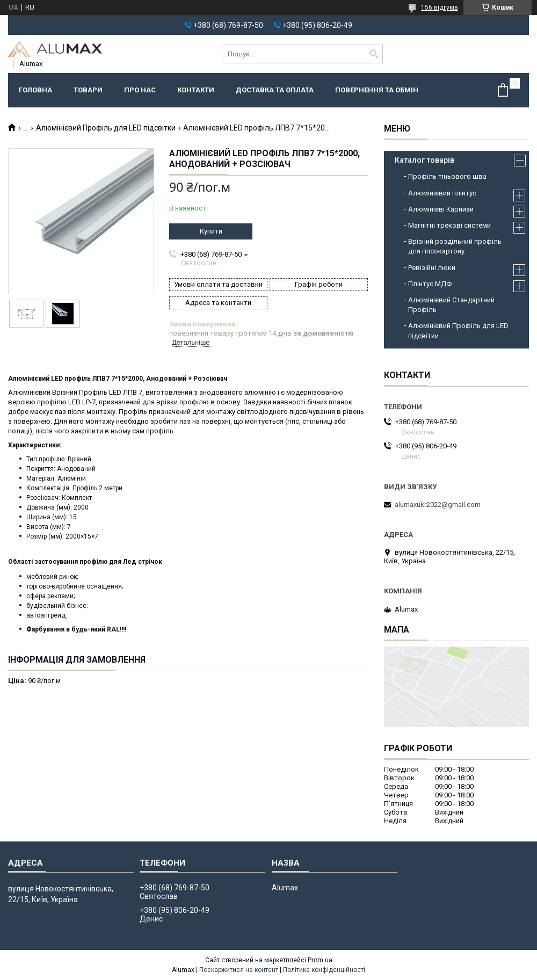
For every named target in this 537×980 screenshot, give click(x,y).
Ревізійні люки (432, 268)
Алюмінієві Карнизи (441, 209)
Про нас (140, 90)
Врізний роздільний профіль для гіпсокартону (455, 246)
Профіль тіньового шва (447, 176)
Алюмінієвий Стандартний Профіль (451, 305)
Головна (35, 90)
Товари (88, 90)
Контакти (196, 90)
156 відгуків (440, 8)
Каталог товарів (424, 160)
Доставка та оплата (275, 90)
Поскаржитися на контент (239, 970)
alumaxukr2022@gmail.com (438, 504)
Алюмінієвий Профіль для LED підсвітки (106, 128)
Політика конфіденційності (324, 970)
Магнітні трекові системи (449, 225)
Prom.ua (320, 960)
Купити (211, 231)
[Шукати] (373, 54)
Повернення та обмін (377, 90)
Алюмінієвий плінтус (442, 193)
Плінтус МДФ (430, 284)
